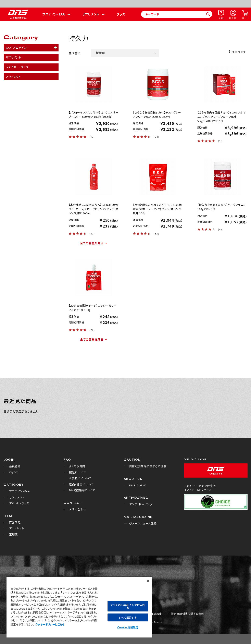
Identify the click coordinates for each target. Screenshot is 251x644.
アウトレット (17, 528)
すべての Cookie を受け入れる (128, 606)
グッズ (121, 14)
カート (245, 18)
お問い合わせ (78, 509)
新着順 (100, 53)
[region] (79, 607)
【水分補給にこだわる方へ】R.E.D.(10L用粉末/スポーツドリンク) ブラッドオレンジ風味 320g (157, 209)
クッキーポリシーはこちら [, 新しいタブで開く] (50, 624)
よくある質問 (77, 466)
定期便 (14, 534)
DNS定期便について (82, 490)
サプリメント (91, 14)
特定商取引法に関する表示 (187, 614)
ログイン (233, 18)
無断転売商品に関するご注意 (148, 466)
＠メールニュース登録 (143, 523)
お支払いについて (80, 478)
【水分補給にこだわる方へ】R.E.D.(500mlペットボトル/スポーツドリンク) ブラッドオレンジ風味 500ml (93, 209)
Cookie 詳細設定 (128, 627)
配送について (78, 472)
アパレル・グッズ (19, 503)
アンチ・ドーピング (141, 504)
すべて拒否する (128, 617)
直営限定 (15, 522)
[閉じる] (148, 581)
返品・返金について (81, 484)
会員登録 (15, 466)
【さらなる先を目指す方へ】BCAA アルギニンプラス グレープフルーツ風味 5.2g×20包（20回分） (221, 117)
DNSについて (138, 485)
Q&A (221, 18)
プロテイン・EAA (53, 14)
